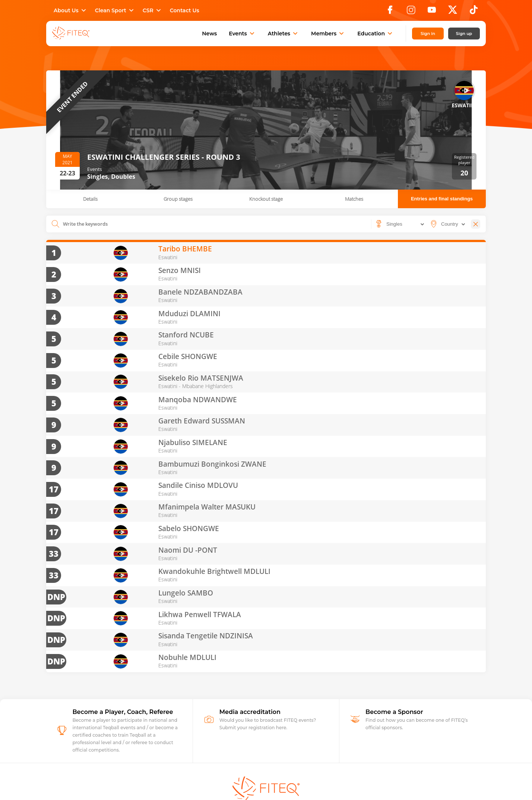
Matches (354, 199)
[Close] (476, 224)
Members (328, 34)
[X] (453, 12)
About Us (71, 10)
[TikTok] (474, 12)
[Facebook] (390, 12)
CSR (153, 10)
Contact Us (185, 10)
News (209, 34)
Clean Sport (115, 10)
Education (376, 34)
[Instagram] (411, 12)
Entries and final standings (442, 199)
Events (242, 34)
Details (90, 199)
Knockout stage (266, 199)
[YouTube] (432, 12)
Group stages (178, 199)
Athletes (284, 34)
